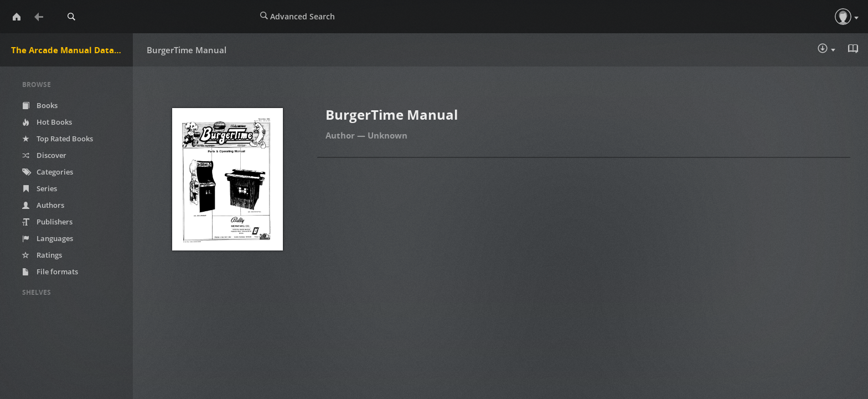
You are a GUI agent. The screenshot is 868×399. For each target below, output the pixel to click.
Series (40, 188)
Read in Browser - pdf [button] (854, 49)
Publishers (47, 222)
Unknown (387, 135)
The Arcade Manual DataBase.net (72, 50)
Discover (44, 155)
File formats (50, 272)
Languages (48, 238)
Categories (48, 172)
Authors (43, 205)
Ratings (42, 255)
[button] (843, 17)
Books (40, 105)
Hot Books (47, 122)
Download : (826, 49)
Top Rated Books (58, 139)
